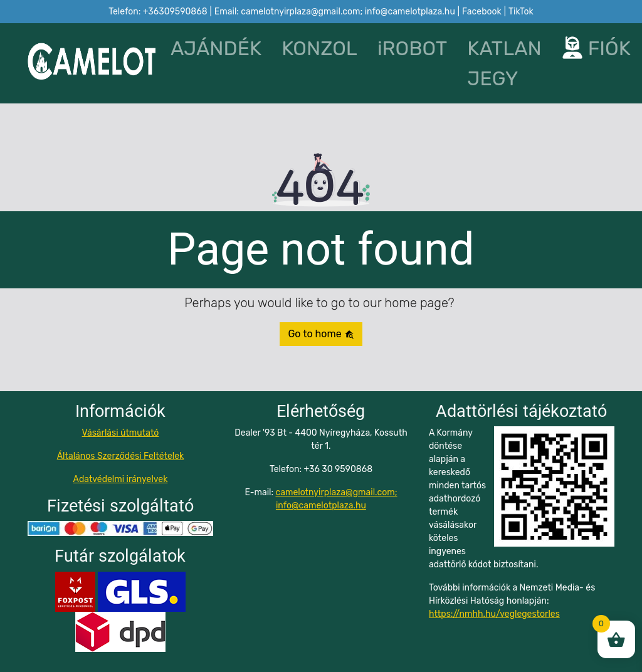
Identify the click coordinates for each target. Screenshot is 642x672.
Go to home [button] (321, 334)
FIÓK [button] (588, 48)
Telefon (158, 12)
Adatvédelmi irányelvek (121, 479)
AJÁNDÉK (216, 48)
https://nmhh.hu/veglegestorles (494, 614)
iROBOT (412, 48)
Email (335, 12)
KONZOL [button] (319, 48)
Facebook (482, 12)
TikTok (521, 12)
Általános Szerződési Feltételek (121, 456)
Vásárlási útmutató (121, 433)
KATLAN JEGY (504, 63)
